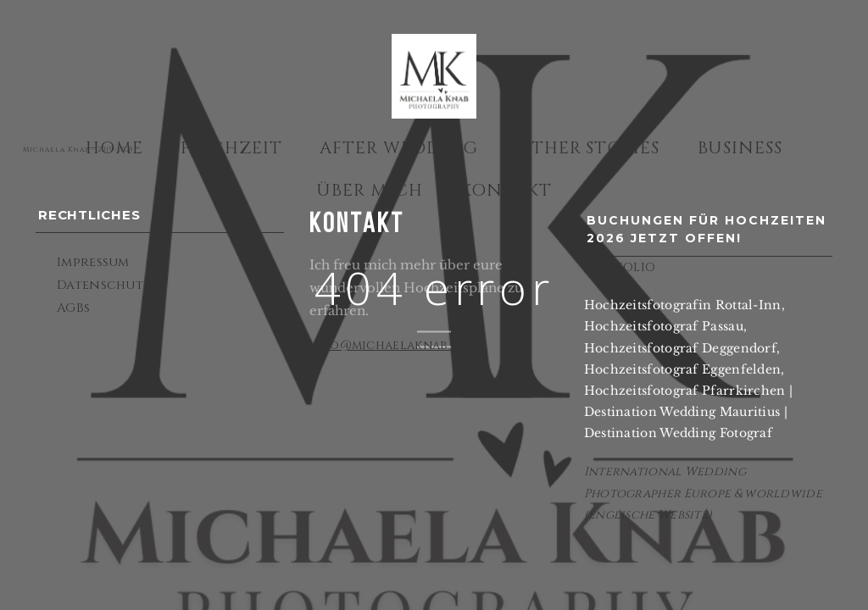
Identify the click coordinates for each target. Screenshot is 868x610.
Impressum (93, 262)
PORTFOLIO (620, 267)
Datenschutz (104, 285)
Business (740, 148)
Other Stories (588, 148)
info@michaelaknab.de (388, 345)
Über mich (370, 190)
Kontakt (506, 190)
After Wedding (399, 148)
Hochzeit (231, 148)
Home (114, 148)
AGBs (73, 308)
